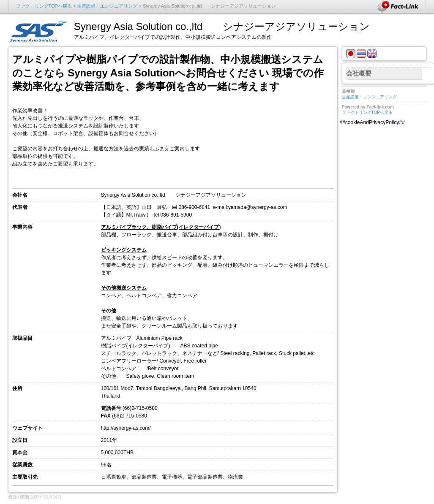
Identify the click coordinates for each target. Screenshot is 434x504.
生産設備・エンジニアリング (107, 6)
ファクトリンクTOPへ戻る (44, 6)
